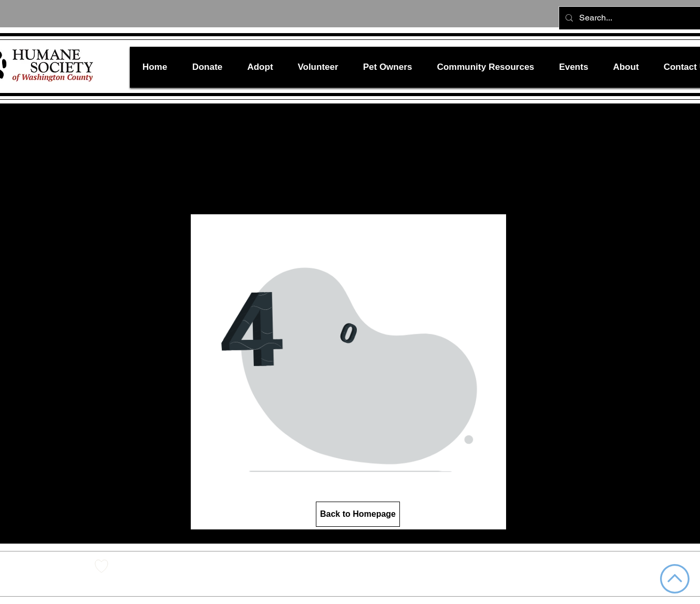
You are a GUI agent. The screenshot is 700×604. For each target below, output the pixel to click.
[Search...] (638, 18)
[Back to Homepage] (358, 514)
